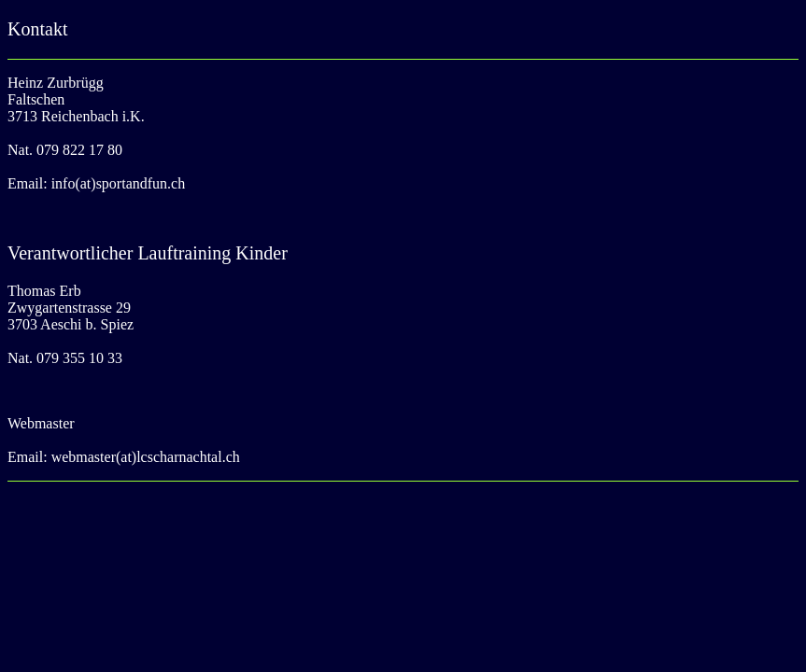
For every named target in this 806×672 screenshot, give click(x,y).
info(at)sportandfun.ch (119, 183)
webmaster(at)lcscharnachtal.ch (146, 457)
